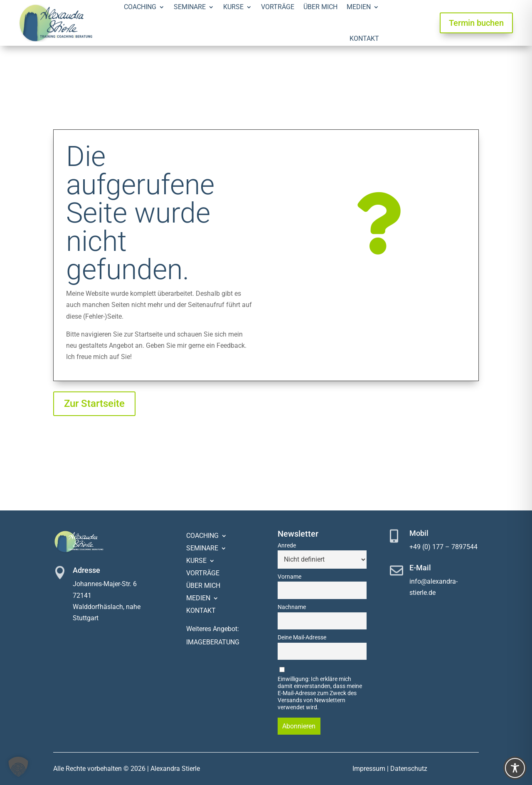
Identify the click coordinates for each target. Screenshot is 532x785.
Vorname (289, 577)
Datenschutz (409, 769)
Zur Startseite (94, 404)
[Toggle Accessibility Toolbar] (515, 768)
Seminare (202, 549)
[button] (18, 767)
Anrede (287, 546)
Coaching (202, 536)
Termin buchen (476, 23)
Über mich (203, 586)
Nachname (292, 607)
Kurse (196, 561)
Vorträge (203, 574)
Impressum (369, 769)
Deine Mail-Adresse (302, 638)
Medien (198, 599)
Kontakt (364, 38)
